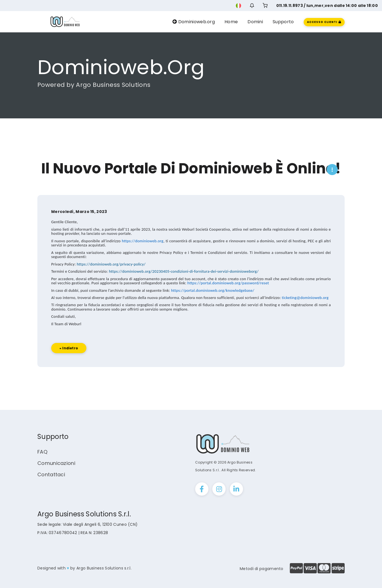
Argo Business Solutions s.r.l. (104, 568)
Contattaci (51, 474)
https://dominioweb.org (143, 253)
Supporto (283, 22)
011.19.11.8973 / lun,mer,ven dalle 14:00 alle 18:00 (327, 6)
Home (231, 22)
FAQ (42, 452)
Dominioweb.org (194, 22)
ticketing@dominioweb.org (305, 310)
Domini (255, 22)
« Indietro (69, 361)
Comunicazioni (56, 463)
